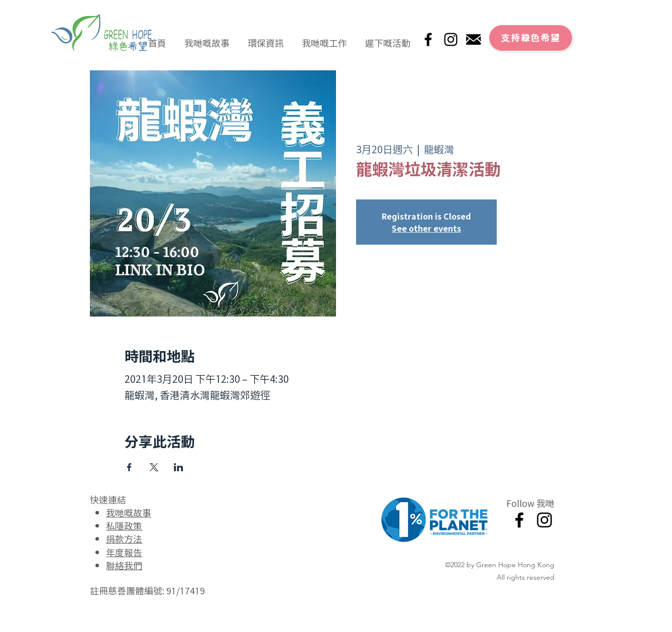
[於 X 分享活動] (154, 467)
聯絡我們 (124, 565)
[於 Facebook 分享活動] (129, 467)
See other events (426, 228)
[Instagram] (451, 39)
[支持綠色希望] (531, 38)
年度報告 (124, 552)
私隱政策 (124, 525)
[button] (207, 38)
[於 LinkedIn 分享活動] (179, 467)
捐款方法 (124, 539)
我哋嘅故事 (129, 512)
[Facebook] (428, 39)
